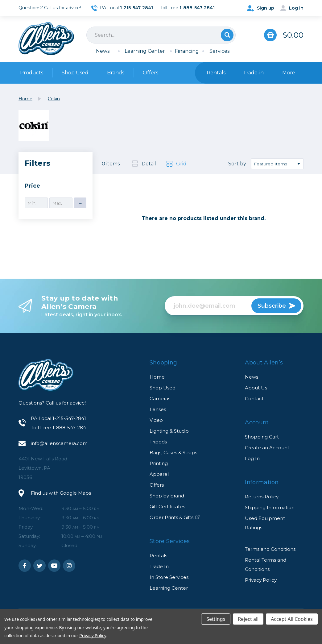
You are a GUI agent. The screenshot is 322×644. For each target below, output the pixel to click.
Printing (159, 463)
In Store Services (169, 577)
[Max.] (61, 203)
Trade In (159, 566)
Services (219, 51)
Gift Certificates (167, 507)
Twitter (39, 566)
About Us (256, 388)
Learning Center (145, 51)
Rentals (158, 556)
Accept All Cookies (292, 619)
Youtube (54, 566)
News (103, 51)
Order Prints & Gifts (175, 517)
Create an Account (267, 448)
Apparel (159, 474)
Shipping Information (270, 507)
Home (157, 377)
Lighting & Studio (169, 431)
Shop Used (75, 73)
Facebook (25, 566)
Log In (252, 458)
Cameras (160, 399)
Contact (254, 399)
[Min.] (36, 203)
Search (227, 35)
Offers (151, 73)
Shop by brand (167, 496)
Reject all (248, 619)
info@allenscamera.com (59, 443)
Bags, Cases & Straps (173, 453)
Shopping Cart (262, 437)
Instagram (69, 566)
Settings (216, 619)
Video (156, 420)
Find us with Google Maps (61, 493)
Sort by (237, 164)
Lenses (158, 409)
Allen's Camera (46, 39)
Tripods (158, 442)
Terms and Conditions (270, 549)
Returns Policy (262, 497)
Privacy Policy (261, 580)
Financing (187, 51)
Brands (116, 73)
